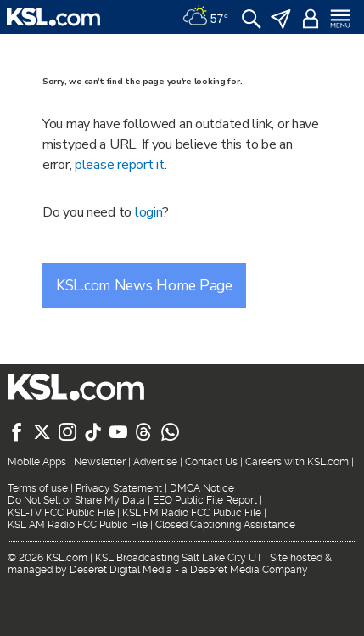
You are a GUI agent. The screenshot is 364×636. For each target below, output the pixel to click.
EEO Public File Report (205, 500)
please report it (120, 165)
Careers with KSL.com (297, 462)
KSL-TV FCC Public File (61, 513)
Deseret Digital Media (121, 570)
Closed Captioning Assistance (225, 525)
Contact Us (211, 462)
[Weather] (205, 17)
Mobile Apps (37, 462)
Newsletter (100, 462)
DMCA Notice (202, 488)
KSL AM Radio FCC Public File (78, 525)
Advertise (155, 462)
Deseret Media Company (249, 570)
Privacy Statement (119, 488)
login (149, 212)
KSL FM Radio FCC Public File (192, 513)
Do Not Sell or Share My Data (76, 500)
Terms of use (38, 488)
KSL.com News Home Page (144, 285)
